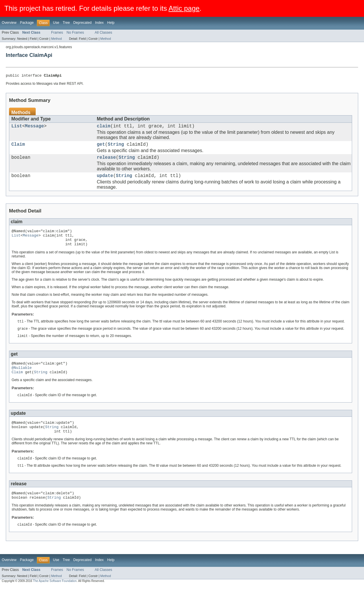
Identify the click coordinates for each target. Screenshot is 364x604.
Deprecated (83, 23)
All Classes (103, 33)
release (107, 161)
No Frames (75, 33)
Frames (57, 33)
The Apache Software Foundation (55, 599)
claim (104, 128)
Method (56, 39)
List (17, 128)
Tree (66, 23)
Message (35, 128)
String (116, 147)
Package (27, 23)
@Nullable (22, 379)
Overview (9, 23)
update (105, 181)
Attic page (184, 8)
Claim (18, 147)
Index (99, 23)
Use (56, 23)
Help (111, 23)
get (101, 147)
